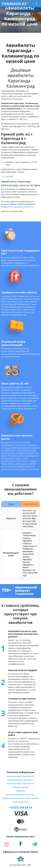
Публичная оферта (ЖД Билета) (20, 784)
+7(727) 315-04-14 (21, 807)
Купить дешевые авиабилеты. (21, 207)
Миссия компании (20, 787)
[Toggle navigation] (36, 4)
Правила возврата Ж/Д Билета (20, 780)
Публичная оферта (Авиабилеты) (20, 776)
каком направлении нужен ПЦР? (21, 795)
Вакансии (20, 791)
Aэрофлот (10, 176)
